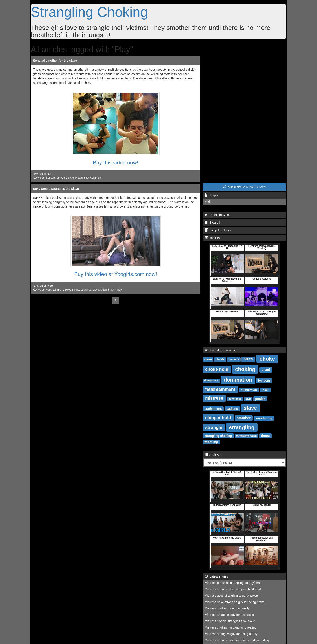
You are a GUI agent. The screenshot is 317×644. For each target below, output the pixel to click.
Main (208, 202)
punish (260, 399)
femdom (264, 380)
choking (245, 369)
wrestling (211, 442)
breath (79, 178)
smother (61, 178)
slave (71, 178)
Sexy (67, 290)
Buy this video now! (116, 163)
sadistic (232, 408)
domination (238, 380)
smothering (264, 418)
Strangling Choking (89, 12)
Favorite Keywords (220, 350)
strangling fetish (246, 436)
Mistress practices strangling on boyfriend (233, 583)
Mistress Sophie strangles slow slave (230, 621)
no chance (235, 399)
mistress (214, 398)
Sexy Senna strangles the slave (56, 189)
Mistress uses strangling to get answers (232, 596)
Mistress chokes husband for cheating (231, 627)
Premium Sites (217, 215)
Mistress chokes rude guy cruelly (227, 608)
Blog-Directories (218, 230)
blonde (220, 359)
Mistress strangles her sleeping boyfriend (233, 589)
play (86, 178)
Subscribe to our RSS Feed (244, 187)
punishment (213, 408)
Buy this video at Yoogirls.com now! (116, 274)
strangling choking (218, 436)
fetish (103, 290)
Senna (76, 290)
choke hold (217, 369)
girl (100, 178)
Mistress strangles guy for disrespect (230, 615)
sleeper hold (218, 418)
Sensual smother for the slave (55, 61)
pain (248, 399)
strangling (242, 427)
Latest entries (216, 576)
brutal (248, 359)
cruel (266, 370)
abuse (208, 359)
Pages (211, 195)
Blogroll (212, 223)
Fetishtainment (55, 290)
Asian (93, 178)
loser (265, 390)
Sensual (51, 178)
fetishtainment (220, 389)
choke (267, 358)
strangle (214, 427)
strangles (86, 290)
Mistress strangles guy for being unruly (231, 634)
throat (265, 436)
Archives (213, 455)
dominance (211, 381)
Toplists (212, 238)
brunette (234, 359)
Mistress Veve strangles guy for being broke (235, 602)
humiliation (249, 390)
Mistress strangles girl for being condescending (237, 640)
